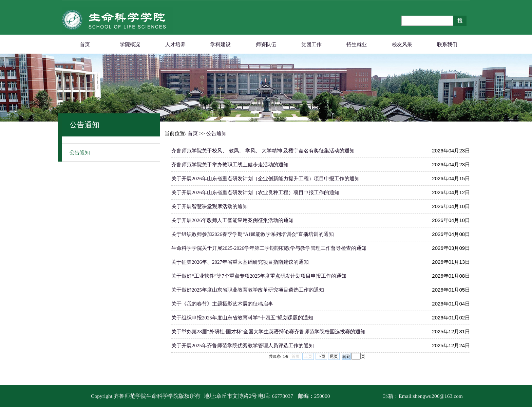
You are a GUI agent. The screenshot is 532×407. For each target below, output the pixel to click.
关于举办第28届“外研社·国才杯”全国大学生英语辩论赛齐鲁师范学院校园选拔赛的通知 (268, 332)
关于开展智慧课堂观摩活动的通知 (210, 206)
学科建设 (221, 44)
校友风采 (402, 44)
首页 (85, 44)
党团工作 (311, 44)
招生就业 (357, 44)
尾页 (334, 356)
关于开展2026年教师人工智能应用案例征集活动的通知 (232, 220)
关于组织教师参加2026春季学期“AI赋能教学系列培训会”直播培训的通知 (253, 234)
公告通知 (80, 152)
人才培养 (175, 44)
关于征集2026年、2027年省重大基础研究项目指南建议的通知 (240, 262)
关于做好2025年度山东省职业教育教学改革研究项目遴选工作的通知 (248, 290)
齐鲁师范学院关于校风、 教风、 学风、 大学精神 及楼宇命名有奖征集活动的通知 (263, 151)
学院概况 (130, 44)
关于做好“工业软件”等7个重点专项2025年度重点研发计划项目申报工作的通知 (259, 276)
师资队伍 (266, 44)
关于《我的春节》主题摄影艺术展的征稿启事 (222, 304)
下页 (321, 356)
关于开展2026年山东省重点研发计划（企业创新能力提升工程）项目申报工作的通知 (265, 179)
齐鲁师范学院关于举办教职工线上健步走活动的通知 (230, 165)
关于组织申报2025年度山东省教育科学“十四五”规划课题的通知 (242, 318)
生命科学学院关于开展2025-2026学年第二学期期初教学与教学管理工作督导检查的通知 (269, 248)
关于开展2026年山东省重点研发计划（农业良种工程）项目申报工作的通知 (255, 192)
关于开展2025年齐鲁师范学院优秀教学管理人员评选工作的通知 (243, 346)
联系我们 (447, 44)
